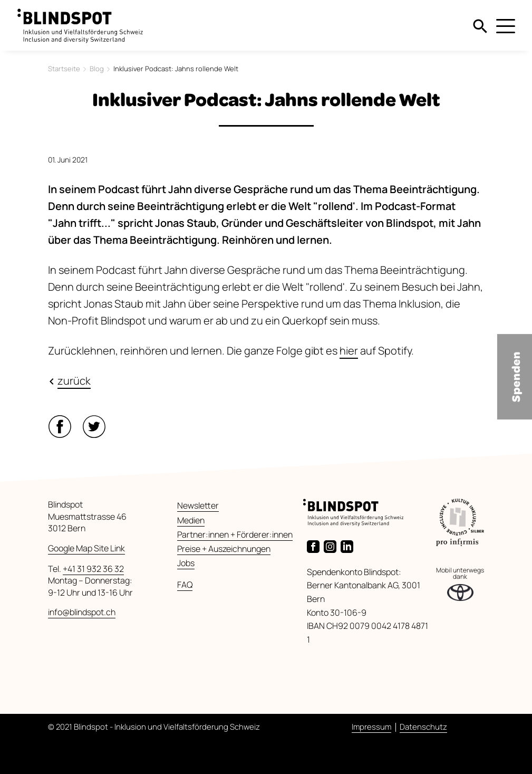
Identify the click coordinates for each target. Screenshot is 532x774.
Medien (191, 520)
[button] (62, 423)
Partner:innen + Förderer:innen (235, 534)
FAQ (185, 585)
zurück (74, 381)
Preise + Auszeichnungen (224, 549)
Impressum (371, 727)
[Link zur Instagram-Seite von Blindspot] (332, 546)
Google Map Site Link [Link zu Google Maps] (86, 548)
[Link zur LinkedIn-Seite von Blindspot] (349, 546)
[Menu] (506, 27)
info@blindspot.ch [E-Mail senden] (82, 612)
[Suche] (480, 25)
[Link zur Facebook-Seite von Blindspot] (315, 546)
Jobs (186, 563)
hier (349, 351)
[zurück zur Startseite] (80, 21)
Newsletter (198, 505)
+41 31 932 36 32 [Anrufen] (93, 569)
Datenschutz (423, 727)
